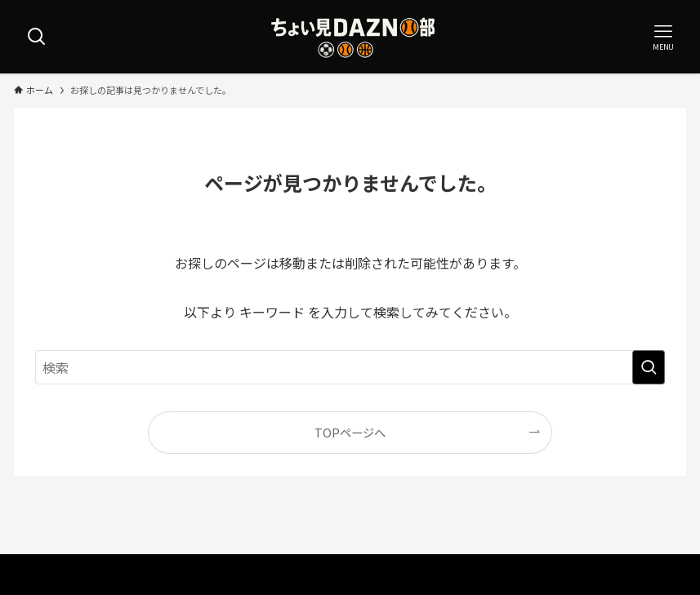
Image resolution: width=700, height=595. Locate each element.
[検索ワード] (350, 367)
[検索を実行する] (649, 367)
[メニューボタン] (663, 37)
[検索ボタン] (37, 37)
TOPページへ (350, 432)
